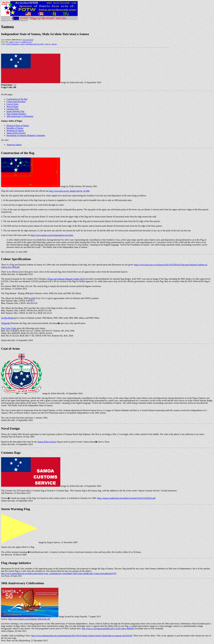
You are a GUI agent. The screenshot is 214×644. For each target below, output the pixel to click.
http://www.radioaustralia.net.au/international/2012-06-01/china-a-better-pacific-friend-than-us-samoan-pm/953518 (82, 636)
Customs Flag (13, 109)
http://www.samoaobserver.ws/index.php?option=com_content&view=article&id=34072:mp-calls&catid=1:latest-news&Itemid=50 (59, 573)
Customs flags (11, 453)
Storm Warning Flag (15, 111)
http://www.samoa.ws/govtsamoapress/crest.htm (52, 235)
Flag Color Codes (9, 328)
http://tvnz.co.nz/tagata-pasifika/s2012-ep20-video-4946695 (108, 629)
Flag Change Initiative (16, 114)
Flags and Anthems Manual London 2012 (66, 279)
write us (48, 44)
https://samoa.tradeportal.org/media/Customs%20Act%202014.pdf (126, 498)
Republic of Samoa (15, 128)
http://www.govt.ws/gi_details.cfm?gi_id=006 (69, 191)
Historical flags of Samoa (18, 126)
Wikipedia (6, 323)
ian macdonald (28, 40)
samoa (12, 42)
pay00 (32, 298)
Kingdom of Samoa (15, 130)
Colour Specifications (16, 102)
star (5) (18, 42)
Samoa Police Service (16, 133)
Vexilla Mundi (7, 318)
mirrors (54, 44)
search (22, 44)
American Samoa (14, 145)
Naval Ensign (12, 106)
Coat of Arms (12, 104)
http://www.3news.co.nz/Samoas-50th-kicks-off (29, 619)
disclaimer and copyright (35, 44)
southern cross (27, 42)
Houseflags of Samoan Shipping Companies (26, 135)
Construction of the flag (17, 99)
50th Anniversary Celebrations (20, 116)
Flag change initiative (16, 563)
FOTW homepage (12, 44)
